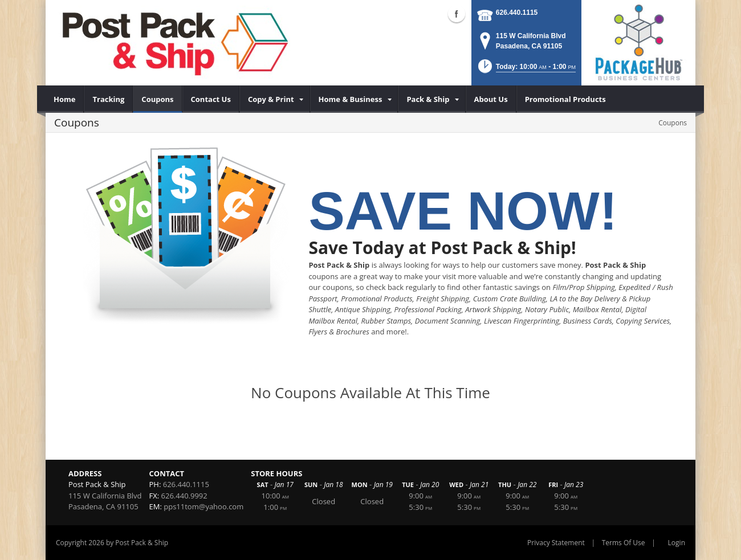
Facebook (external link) (457, 14)
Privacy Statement (556, 543)
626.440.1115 (517, 13)
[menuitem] (65, 99)
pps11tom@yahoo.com (203, 506)
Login (677, 543)
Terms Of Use (624, 543)
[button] (526, 70)
